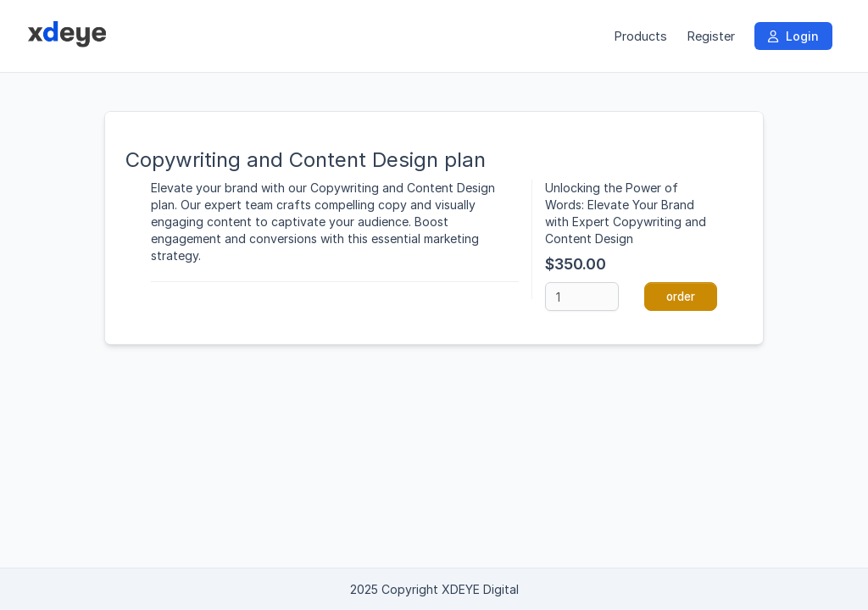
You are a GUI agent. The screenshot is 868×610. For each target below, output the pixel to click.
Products (640, 36)
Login (793, 36)
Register (711, 36)
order (681, 297)
